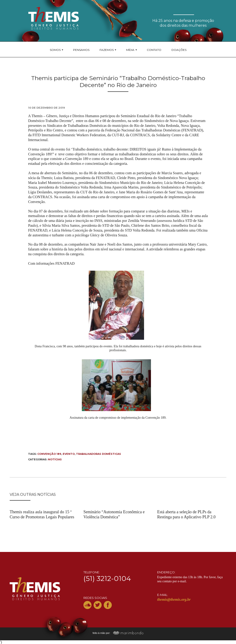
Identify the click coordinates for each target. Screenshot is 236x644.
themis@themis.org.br (174, 599)
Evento (69, 454)
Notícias (55, 459)
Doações (179, 50)
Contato (154, 50)
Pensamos (81, 50)
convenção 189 (49, 454)
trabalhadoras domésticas (99, 454)
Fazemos (107, 50)
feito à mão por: (118, 633)
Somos (55, 50)
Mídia (130, 50)
